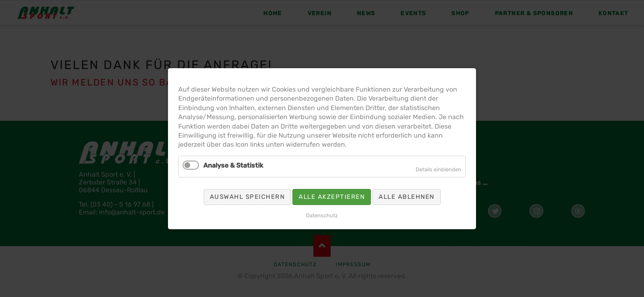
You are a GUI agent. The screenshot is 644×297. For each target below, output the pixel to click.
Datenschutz (322, 215)
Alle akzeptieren (332, 196)
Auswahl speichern (247, 196)
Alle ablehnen (407, 196)
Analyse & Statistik (233, 165)
